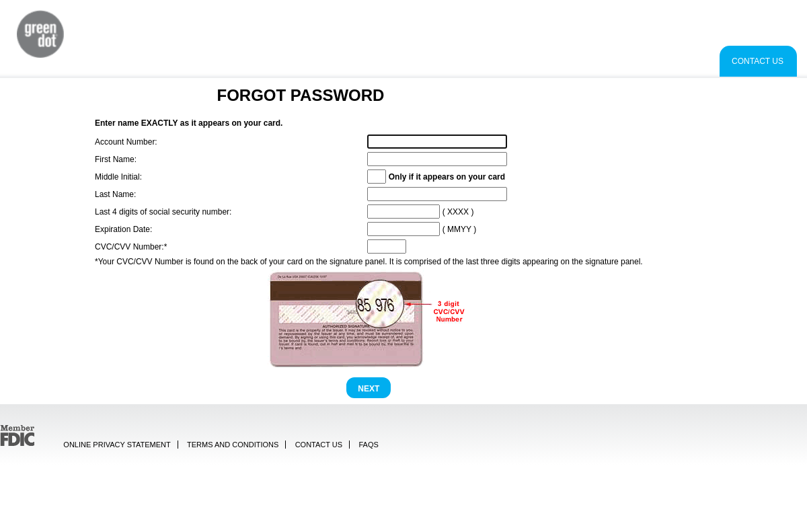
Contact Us (758, 61)
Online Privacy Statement (117, 445)
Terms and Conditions (233, 445)
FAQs (369, 445)
